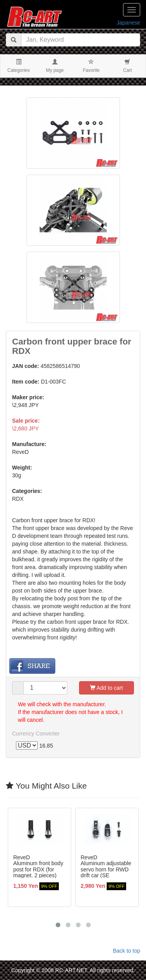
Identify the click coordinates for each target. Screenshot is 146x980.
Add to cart (106, 688)
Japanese (128, 23)
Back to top (127, 951)
